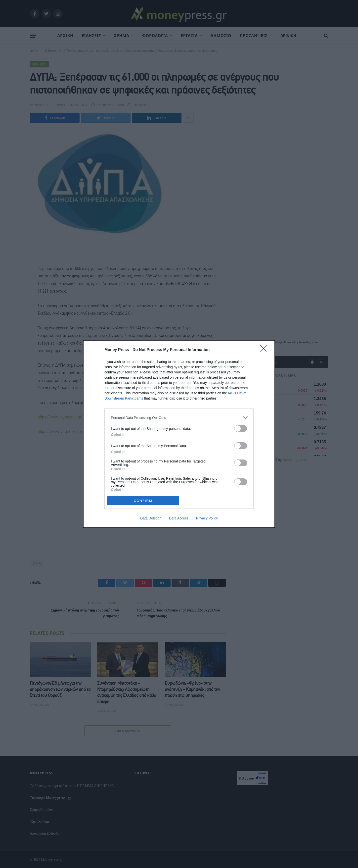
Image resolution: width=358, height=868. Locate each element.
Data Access (179, 518)
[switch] (241, 429)
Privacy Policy (207, 518)
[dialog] (179, 434)
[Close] (265, 350)
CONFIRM (143, 501)
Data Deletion (151, 518)
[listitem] (179, 418)
